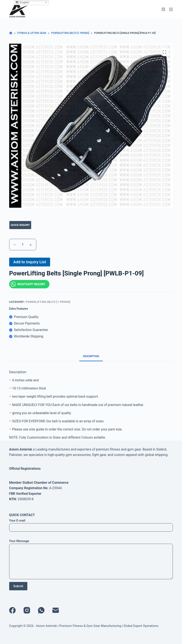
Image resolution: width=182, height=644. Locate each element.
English (22, 3)
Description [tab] (91, 356)
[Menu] (171, 9)
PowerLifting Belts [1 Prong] (48, 302)
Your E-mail (91, 524)
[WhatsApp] (41, 610)
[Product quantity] (23, 245)
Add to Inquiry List (30, 262)
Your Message (91, 559)
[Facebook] (12, 610)
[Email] (56, 610)
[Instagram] (27, 610)
